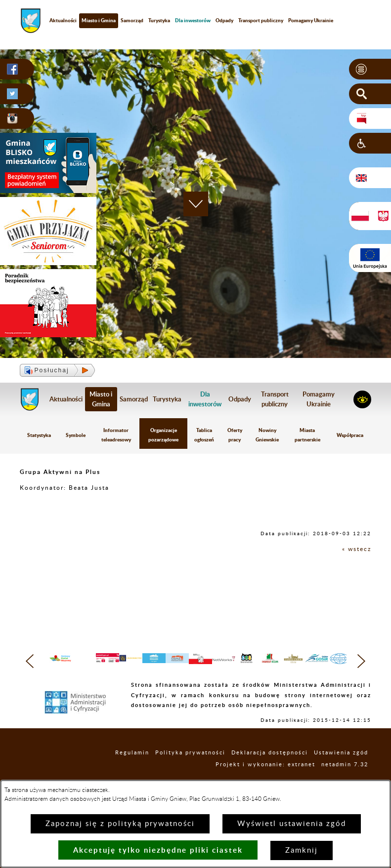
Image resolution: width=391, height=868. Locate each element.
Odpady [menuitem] (224, 20)
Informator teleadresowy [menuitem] (116, 435)
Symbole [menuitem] (76, 435)
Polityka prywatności (190, 768)
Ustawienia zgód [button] (341, 768)
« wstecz (357, 549)
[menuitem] (193, 20)
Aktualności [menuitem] (63, 20)
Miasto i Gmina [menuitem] (99, 20)
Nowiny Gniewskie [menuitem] (267, 435)
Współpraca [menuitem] (350, 435)
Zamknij (302, 850)
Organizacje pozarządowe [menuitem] (163, 435)
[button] (370, 69)
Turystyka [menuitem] (159, 20)
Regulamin (132, 768)
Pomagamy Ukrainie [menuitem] (311, 20)
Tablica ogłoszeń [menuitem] (204, 435)
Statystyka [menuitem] (39, 435)
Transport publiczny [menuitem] (261, 20)
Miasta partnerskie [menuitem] (307, 435)
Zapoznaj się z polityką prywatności (120, 824)
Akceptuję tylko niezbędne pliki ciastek (158, 850)
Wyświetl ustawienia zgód (292, 824)
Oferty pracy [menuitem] (235, 435)
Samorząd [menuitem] (132, 20)
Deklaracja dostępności (270, 768)
